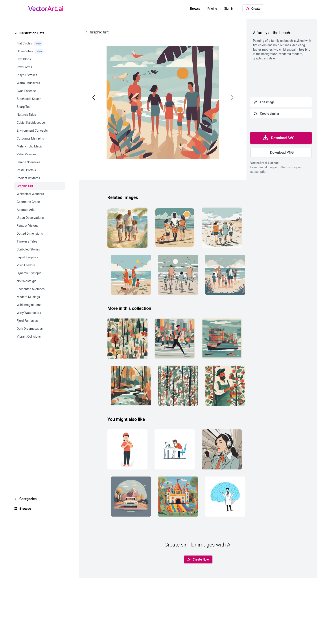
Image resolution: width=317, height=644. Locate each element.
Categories (28, 499)
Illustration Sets (32, 33)
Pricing (212, 9)
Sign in (229, 9)
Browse (195, 9)
